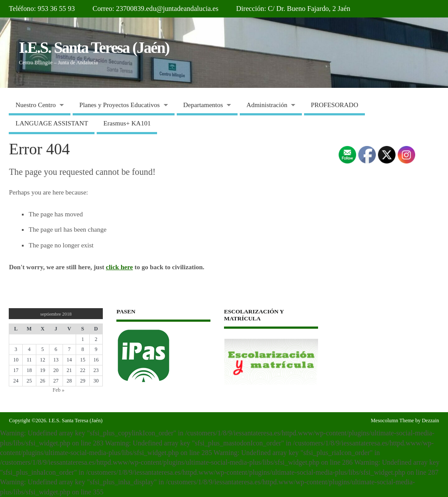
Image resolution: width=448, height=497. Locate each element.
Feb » (58, 390)
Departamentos (203, 105)
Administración (267, 105)
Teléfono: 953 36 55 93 (42, 9)
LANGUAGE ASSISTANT (52, 123)
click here (119, 267)
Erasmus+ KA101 (127, 123)
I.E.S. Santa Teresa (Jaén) (94, 48)
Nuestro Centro (35, 105)
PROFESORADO (334, 105)
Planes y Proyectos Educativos (119, 105)
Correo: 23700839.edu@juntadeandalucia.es (156, 9)
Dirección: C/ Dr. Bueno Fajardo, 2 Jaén (293, 9)
